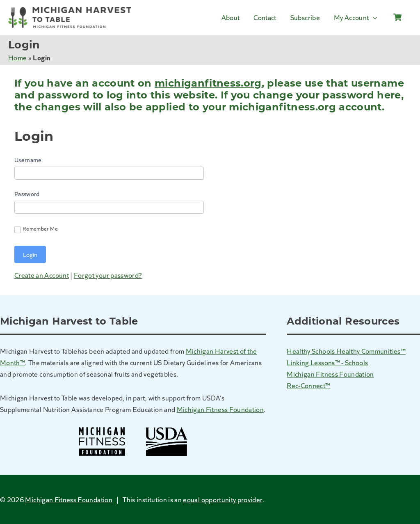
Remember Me (36, 229)
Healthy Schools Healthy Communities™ (346, 351)
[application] (373, 17)
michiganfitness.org (208, 83)
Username (28, 160)
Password (27, 194)
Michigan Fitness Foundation (220, 409)
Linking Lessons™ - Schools (327, 362)
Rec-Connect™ (308, 385)
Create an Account (42, 275)
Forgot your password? (108, 275)
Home (17, 57)
